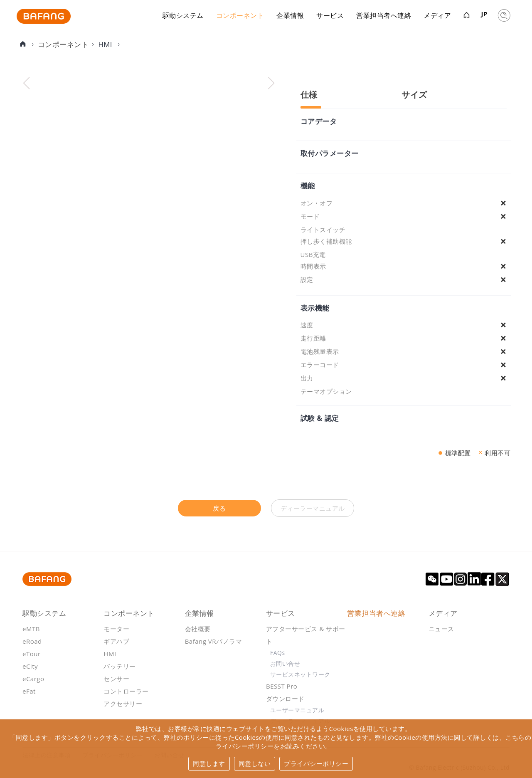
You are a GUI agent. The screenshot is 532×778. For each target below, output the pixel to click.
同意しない (255, 763)
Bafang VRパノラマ (213, 641)
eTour (32, 654)
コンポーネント (240, 16)
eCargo (33, 679)
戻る (219, 508)
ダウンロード (285, 699)
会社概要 (198, 629)
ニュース (441, 629)
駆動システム (183, 16)
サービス (330, 16)
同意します (209, 763)
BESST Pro (282, 686)
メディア (437, 16)
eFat (29, 691)
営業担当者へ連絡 (384, 16)
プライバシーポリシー (316, 763)
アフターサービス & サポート (306, 635)
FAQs (278, 653)
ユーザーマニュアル (297, 710)
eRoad (32, 641)
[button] (271, 83)
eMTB (31, 629)
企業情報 (290, 16)
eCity (30, 666)
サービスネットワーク (300, 674)
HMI (106, 44)
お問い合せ (285, 663)
